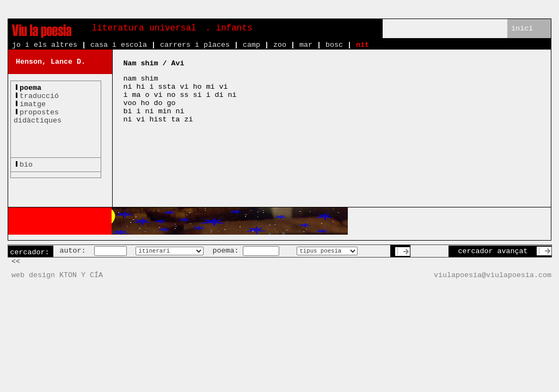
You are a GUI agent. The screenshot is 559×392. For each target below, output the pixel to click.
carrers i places (195, 45)
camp (251, 45)
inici (522, 29)
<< (16, 262)
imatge (33, 104)
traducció (39, 96)
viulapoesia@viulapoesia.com (493, 275)
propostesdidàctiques (38, 117)
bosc (334, 45)
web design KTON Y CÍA (57, 275)
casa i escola (119, 45)
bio (26, 165)
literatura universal (144, 28)
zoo (280, 45)
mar (306, 45)
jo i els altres (45, 45)
